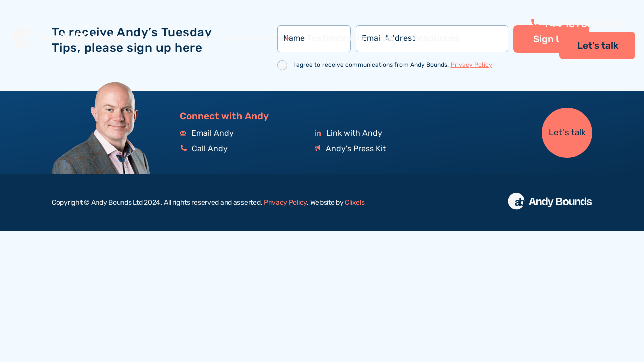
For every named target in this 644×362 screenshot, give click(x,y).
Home (198, 38)
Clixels (354, 203)
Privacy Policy (471, 65)
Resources (435, 38)
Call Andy (204, 149)
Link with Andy (349, 133)
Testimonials (335, 38)
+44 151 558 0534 (578, 24)
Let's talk (598, 46)
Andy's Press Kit (350, 149)
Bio (388, 38)
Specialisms (255, 38)
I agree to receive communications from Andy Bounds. (393, 65)
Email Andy (207, 133)
